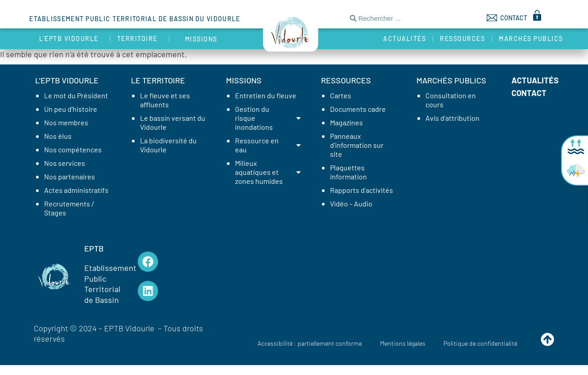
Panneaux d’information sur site (357, 145)
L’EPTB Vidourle (71, 39)
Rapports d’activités (362, 190)
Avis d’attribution (452, 118)
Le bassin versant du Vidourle (173, 122)
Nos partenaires (70, 176)
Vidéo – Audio (351, 204)
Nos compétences (73, 149)
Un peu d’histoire (71, 109)
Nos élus (58, 136)
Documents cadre (358, 109)
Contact (529, 93)
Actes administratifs (76, 190)
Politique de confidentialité (480, 343)
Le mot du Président (76, 95)
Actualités (405, 39)
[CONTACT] (492, 18)
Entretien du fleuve (266, 95)
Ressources (462, 39)
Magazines (346, 122)
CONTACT (514, 18)
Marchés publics (533, 39)
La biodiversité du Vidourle (168, 145)
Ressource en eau (269, 145)
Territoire (140, 39)
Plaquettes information (348, 172)
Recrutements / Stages (69, 208)
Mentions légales (403, 343)
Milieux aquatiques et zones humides (269, 172)
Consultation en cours (451, 100)
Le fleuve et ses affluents (165, 100)
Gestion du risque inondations (269, 118)
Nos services (65, 163)
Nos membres (66, 122)
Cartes (341, 95)
